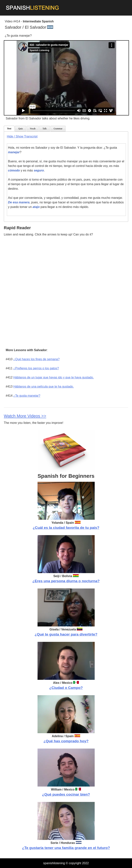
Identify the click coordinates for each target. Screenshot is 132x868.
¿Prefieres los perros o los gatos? (36, 368)
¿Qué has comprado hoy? (66, 741)
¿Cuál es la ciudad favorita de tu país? (66, 528)
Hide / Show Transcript (22, 136)
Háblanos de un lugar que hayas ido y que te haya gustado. (54, 377)
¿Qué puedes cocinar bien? (66, 794)
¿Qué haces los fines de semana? (36, 359)
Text (9, 129)
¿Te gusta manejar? (27, 396)
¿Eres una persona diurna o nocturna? (66, 581)
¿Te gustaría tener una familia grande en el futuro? (66, 848)
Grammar (58, 129)
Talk (44, 129)
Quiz (20, 129)
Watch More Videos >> (25, 416)
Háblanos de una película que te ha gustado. (44, 387)
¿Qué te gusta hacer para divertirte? (66, 634)
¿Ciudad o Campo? (66, 688)
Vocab (33, 129)
